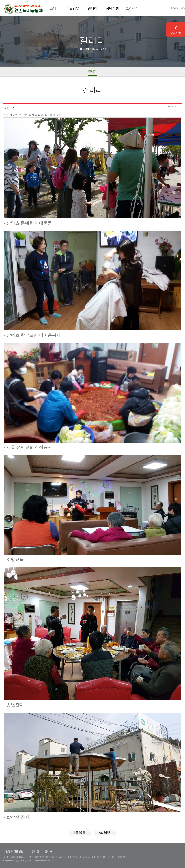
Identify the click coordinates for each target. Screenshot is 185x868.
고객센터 (132, 8)
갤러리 (92, 8)
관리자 (48, 851)
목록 (80, 833)
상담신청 (112, 8)
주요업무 (73, 8)
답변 (105, 833)
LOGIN (175, 8)
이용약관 (34, 851)
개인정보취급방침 (13, 851)
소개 (53, 8)
